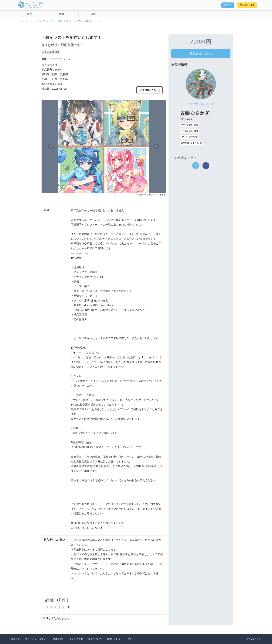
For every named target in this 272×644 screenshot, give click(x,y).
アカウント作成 (244, 5)
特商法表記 (59, 639)
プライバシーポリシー (36, 639)
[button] (51, 146)
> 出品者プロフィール (201, 104)
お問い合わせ (114, 639)
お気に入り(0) (150, 90)
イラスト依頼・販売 (59, 21)
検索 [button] (62, 14)
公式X (128, 639)
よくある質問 (76, 639)
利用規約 (15, 639)
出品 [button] (30, 14)
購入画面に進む (201, 53)
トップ (21, 21)
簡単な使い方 (95, 639)
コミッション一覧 (37, 21)
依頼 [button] (93, 14)
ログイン (218, 5)
